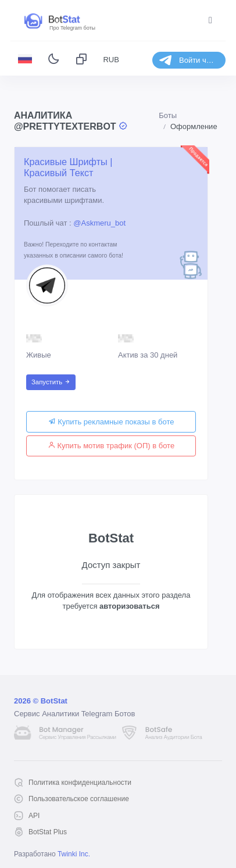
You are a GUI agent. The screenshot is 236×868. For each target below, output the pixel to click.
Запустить (51, 382)
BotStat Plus (48, 832)
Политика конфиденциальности (80, 783)
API (34, 816)
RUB (111, 60)
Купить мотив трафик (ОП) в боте (111, 446)
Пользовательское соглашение (79, 799)
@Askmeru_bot (99, 223)
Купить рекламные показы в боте (111, 422)
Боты (168, 115)
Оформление (194, 126)
